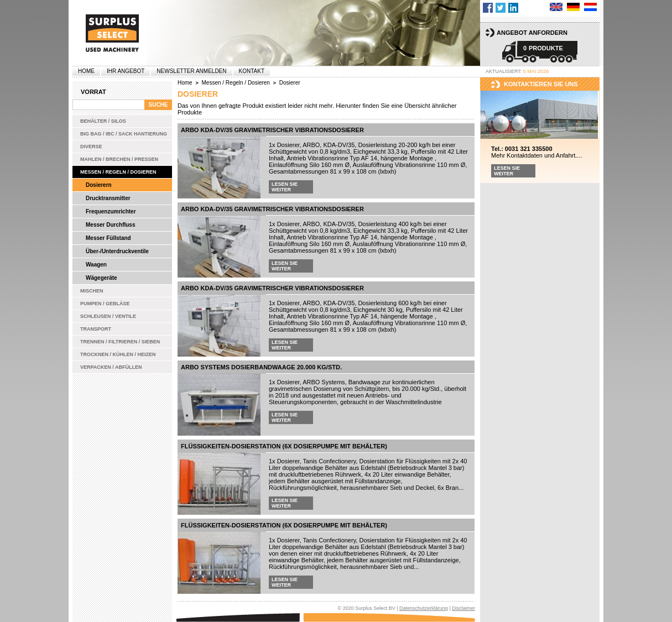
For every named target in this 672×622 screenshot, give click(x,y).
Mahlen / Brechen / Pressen (119, 159)
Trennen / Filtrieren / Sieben (120, 342)
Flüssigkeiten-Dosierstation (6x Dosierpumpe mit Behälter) (284, 446)
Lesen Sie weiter (285, 187)
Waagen (96, 265)
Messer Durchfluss (110, 225)
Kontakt (252, 71)
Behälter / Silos (103, 121)
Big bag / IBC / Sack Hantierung (124, 134)
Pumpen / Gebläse (105, 304)
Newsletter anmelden (191, 71)
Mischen (92, 291)
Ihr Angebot (126, 71)
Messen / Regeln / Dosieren (118, 172)
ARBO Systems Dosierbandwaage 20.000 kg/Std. (261, 367)
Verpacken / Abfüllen (111, 367)
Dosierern (99, 185)
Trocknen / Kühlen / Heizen (118, 354)
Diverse (91, 147)
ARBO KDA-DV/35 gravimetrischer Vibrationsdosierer (272, 130)
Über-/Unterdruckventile (117, 251)
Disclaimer (463, 608)
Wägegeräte (101, 278)
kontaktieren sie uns (541, 84)
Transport (96, 329)
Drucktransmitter (108, 198)
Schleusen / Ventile (108, 316)
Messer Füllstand (108, 238)
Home (86, 71)
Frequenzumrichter (111, 211)
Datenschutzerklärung (424, 608)
